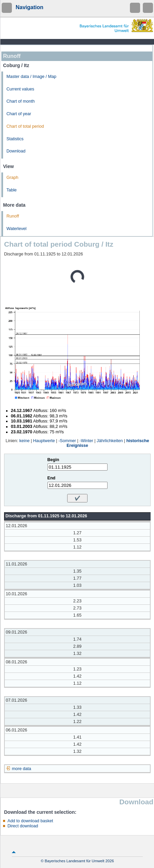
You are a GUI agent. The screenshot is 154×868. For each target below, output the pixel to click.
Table (12, 190)
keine (24, 441)
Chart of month (21, 101)
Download (16, 151)
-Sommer (67, 441)
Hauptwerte (44, 441)
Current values (20, 89)
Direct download (23, 826)
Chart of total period (25, 126)
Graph (12, 178)
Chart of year (19, 114)
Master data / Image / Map (31, 77)
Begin (53, 460)
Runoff (13, 216)
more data (22, 769)
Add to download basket (30, 821)
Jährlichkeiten (110, 441)
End (52, 478)
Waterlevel (16, 229)
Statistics (15, 139)
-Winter (86, 441)
